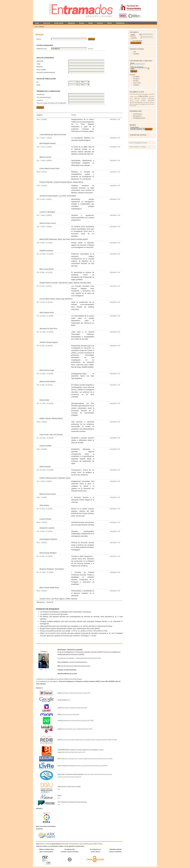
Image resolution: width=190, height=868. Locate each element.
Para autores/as (137, 116)
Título (38, 64)
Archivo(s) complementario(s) (46, 72)
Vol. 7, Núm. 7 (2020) (44, 138)
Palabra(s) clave (42, 49)
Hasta (38, 85)
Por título (136, 81)
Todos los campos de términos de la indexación (51, 103)
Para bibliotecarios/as (139, 118)
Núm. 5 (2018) (42, 119)
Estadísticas (120, 23)
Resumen (40, 67)
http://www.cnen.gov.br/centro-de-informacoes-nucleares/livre (91, 766)
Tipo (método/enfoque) (44, 97)
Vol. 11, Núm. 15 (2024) (45, 403)
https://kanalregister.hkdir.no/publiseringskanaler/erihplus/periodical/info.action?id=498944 (88, 759)
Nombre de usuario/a (135, 35)
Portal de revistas (45, 844)
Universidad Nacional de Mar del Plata (88, 658)
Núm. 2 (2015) (42, 497)
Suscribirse (136, 54)
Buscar (82, 23)
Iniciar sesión (59, 23)
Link (69, 700)
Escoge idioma (134, 127)
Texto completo (41, 70)
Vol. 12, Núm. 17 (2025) (45, 254)
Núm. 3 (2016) (42, 422)
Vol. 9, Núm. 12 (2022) (45, 509)
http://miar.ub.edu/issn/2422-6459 (70, 715)
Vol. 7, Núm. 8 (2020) (44, 147)
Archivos (100, 23)
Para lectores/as (137, 114)
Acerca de (46, 23)
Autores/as (40, 61)
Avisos (109, 23)
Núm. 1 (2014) (42, 543)
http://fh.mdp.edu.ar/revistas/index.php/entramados (76, 666)
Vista (135, 52)
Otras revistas (137, 83)
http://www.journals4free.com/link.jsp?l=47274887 (80, 721)
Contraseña (133, 38)
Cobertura (40, 100)
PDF (119, 119)
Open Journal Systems (138, 147)
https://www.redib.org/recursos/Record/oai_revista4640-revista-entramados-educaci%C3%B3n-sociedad (89, 740)
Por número (136, 77)
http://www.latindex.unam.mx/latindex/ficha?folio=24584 (77, 729)
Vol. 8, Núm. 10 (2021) (45, 272)
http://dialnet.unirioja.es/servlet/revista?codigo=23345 (76, 693)
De (38, 82)
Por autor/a (136, 79)
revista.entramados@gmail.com (78, 662)
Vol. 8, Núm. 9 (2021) (44, 199)
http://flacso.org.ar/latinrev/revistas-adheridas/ (75, 708)
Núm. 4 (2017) (42, 172)
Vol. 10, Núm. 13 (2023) (45, 438)
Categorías (136, 85)
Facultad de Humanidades (66, 658)
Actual (90, 23)
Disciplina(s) (40, 94)
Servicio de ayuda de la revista (138, 143)
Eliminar (91, 49)
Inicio (37, 23)
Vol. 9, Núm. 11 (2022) (45, 243)
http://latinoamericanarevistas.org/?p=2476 (74, 752)
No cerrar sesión (138, 41)
